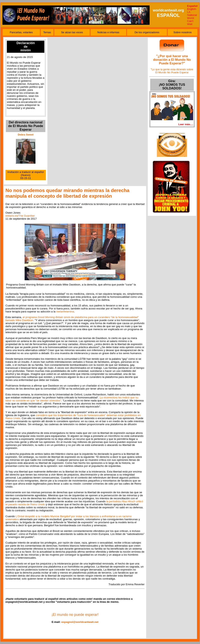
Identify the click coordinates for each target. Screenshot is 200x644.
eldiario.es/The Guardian (20, 216)
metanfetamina (65, 312)
